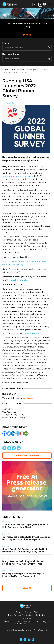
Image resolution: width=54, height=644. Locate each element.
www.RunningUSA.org (14, 418)
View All (27, 588)
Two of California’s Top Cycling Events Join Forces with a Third (25, 526)
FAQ (36, 612)
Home (5, 70)
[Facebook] (5, 433)
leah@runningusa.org (13, 415)
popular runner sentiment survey (18, 176)
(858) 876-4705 (33, 624)
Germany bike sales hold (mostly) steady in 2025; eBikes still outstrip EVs (26, 538)
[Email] (26, 433)
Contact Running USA (17, 280)
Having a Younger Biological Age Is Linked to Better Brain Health (23, 575)
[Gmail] (22, 433)
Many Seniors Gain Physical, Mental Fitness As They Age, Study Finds (23, 563)
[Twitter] (9, 433)
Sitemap (27, 618)
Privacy (28, 612)
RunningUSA (28, 398)
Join (35, 4)
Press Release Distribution (21, 615)
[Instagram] (18, 433)
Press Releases (17, 70)
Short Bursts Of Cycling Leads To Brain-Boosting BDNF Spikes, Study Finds (26, 550)
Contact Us (41, 615)
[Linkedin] (13, 433)
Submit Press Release (27, 455)
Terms (19, 612)
